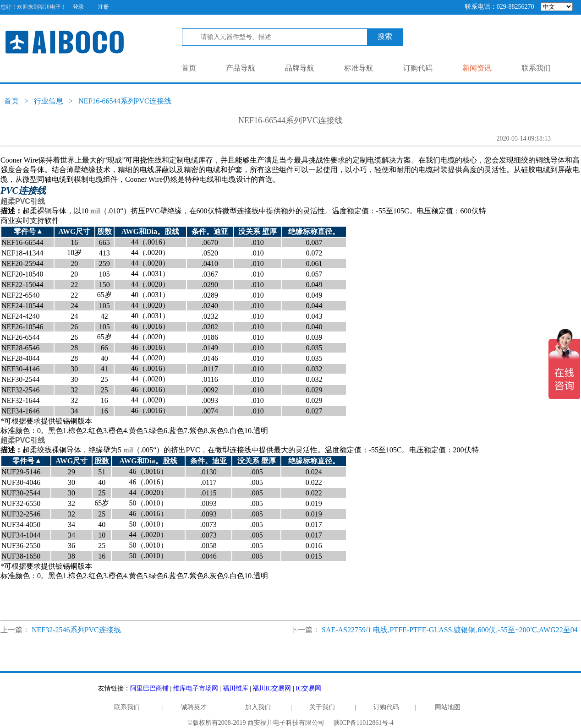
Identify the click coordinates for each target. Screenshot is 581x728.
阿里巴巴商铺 (149, 688)
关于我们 (322, 707)
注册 (104, 7)
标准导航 (359, 68)
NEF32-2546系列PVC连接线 (76, 630)
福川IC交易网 (272, 688)
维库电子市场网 (196, 688)
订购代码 (418, 68)
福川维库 (236, 688)
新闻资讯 (477, 68)
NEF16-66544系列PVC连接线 (125, 101)
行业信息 (49, 101)
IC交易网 (308, 688)
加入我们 (258, 707)
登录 (78, 7)
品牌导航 (300, 68)
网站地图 (448, 707)
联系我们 (536, 68)
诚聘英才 (194, 707)
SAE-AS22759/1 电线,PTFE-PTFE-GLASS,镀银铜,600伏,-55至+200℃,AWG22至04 (450, 630)
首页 (189, 68)
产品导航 (241, 68)
